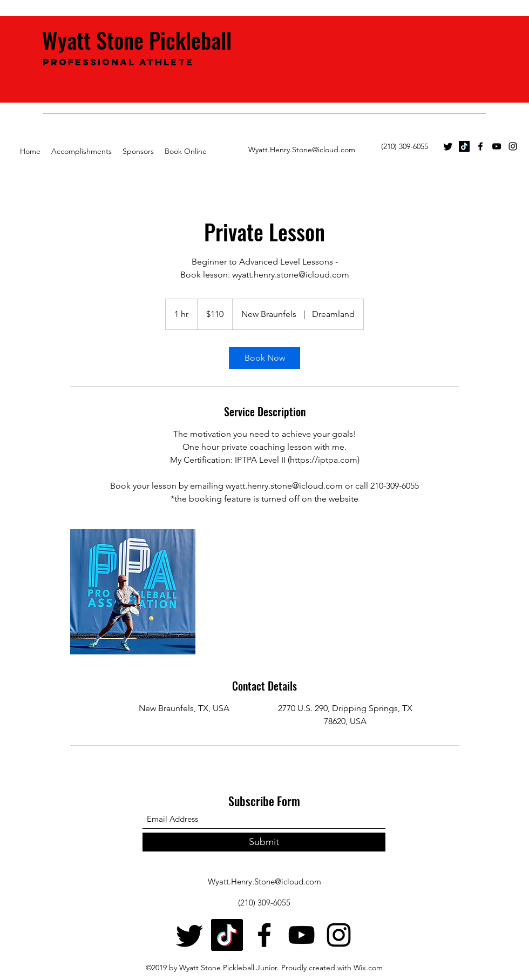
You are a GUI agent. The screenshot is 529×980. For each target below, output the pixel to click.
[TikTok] (464, 146)
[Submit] (264, 842)
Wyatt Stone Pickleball (140, 40)
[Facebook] (480, 146)
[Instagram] (513, 146)
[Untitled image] (133, 592)
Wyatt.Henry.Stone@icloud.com (302, 150)
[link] (264, 358)
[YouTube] (497, 146)
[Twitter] (448, 146)
